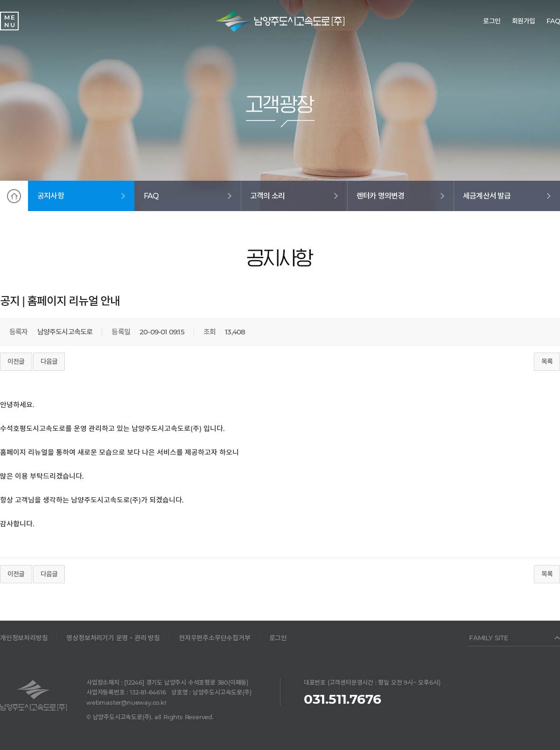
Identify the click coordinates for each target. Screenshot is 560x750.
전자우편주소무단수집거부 (215, 638)
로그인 (278, 638)
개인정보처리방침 (24, 638)
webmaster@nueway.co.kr (126, 702)
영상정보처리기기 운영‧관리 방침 (113, 638)
